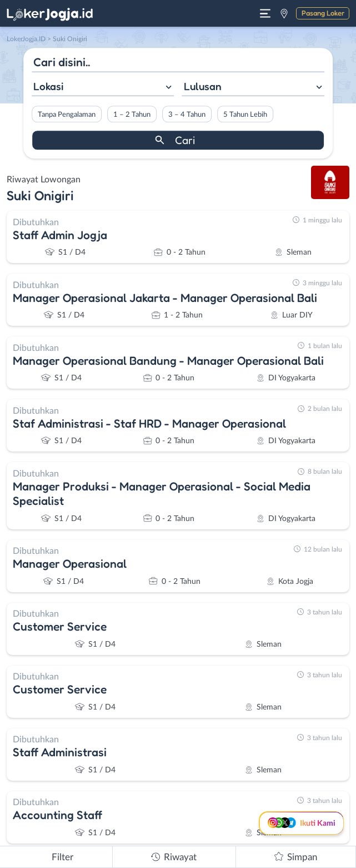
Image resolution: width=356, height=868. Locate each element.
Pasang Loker (323, 13)
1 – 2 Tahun (132, 115)
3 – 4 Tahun (187, 115)
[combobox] (103, 88)
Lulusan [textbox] (203, 86)
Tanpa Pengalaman (67, 115)
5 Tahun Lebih (245, 115)
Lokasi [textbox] (48, 86)
